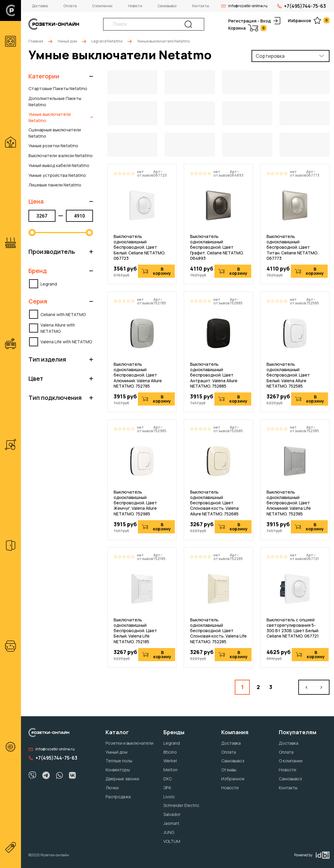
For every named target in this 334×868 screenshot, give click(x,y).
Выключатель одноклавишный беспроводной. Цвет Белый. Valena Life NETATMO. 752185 (135, 631)
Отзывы (229, 770)
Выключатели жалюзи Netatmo (61, 155)
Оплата (70, 6)
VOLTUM (172, 841)
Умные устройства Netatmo (57, 175)
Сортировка (270, 56)
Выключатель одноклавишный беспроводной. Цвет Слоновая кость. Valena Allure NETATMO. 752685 (214, 503)
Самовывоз (167, 6)
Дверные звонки (122, 779)
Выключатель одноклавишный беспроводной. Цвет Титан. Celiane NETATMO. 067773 (292, 247)
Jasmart (171, 823)
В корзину (156, 271)
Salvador (172, 814)
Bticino (170, 752)
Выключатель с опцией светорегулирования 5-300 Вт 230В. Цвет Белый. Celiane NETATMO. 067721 (293, 628)
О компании (102, 6)
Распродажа (118, 797)
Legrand (172, 743)
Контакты (201, 6)
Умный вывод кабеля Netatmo (59, 165)
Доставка (40, 6)
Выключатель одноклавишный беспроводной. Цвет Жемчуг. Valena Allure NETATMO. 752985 (135, 503)
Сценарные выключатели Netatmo (55, 133)
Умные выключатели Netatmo (61, 117)
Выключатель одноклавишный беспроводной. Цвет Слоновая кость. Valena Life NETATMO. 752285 (218, 631)
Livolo (169, 797)
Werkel (170, 761)
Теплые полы (119, 761)
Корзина (247, 28)
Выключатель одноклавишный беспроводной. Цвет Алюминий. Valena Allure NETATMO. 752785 (138, 375)
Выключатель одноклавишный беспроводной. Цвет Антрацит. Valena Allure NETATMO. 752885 (214, 375)
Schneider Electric (181, 805)
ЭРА (167, 788)
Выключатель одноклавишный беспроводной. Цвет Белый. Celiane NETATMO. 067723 (139, 247)
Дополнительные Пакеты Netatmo (55, 101)
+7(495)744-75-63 (301, 6)
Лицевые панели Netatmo (55, 185)
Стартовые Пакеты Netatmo (58, 88)
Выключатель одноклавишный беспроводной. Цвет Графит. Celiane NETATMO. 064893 (217, 247)
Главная (36, 41)
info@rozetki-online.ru (244, 6)
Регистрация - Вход (254, 21)
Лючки (112, 788)
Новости (135, 6)
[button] (61, 76)
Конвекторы (118, 770)
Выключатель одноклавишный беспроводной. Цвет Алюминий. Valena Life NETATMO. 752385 (289, 503)
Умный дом (67, 41)
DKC (168, 779)
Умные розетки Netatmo (53, 146)
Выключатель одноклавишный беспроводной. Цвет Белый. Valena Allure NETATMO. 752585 (288, 375)
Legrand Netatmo (107, 41)
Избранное (309, 20)
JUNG (169, 832)
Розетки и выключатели (130, 743)
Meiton (170, 770)
